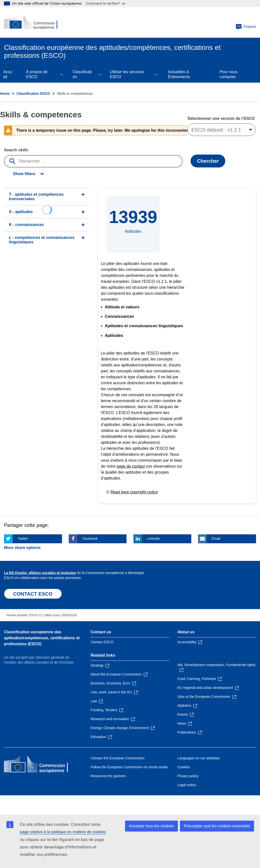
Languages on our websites (199, 758)
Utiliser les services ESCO (127, 74)
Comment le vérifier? (105, 3)
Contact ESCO (102, 642)
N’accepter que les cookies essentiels (217, 826)
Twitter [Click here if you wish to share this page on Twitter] (23, 539)
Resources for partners (108, 776)
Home (5, 94)
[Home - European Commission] (34, 22)
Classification (82, 74)
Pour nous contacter (229, 74)
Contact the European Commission (117, 758)
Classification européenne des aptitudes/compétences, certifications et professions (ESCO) (42, 638)
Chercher (208, 161)
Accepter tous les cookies (151, 826)
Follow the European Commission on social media (129, 767)
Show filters (24, 174)
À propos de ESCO (37, 74)
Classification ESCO (33, 94)
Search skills (16, 150)
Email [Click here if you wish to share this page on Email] (216, 539)
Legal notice (187, 785)
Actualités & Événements (179, 74)
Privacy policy (188, 776)
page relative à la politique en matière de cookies (63, 832)
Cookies (184, 767)
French (246, 27)
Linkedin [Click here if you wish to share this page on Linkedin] (154, 539)
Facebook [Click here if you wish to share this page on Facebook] (90, 539)
